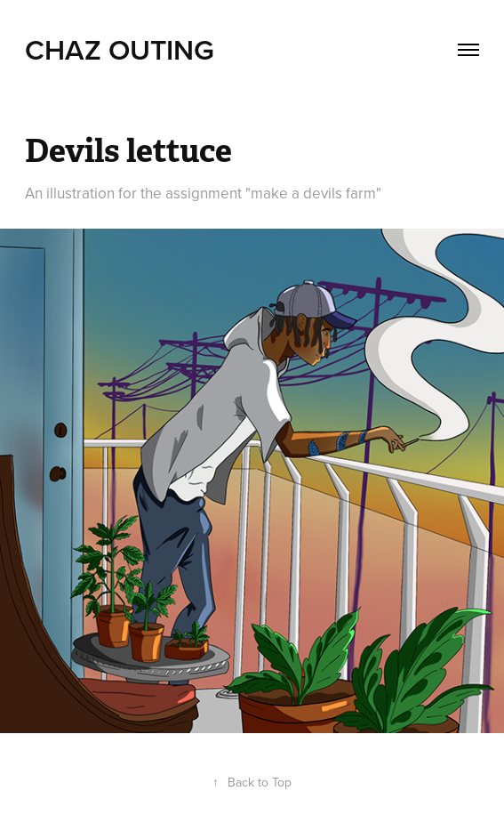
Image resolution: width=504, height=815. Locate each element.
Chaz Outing (120, 49)
